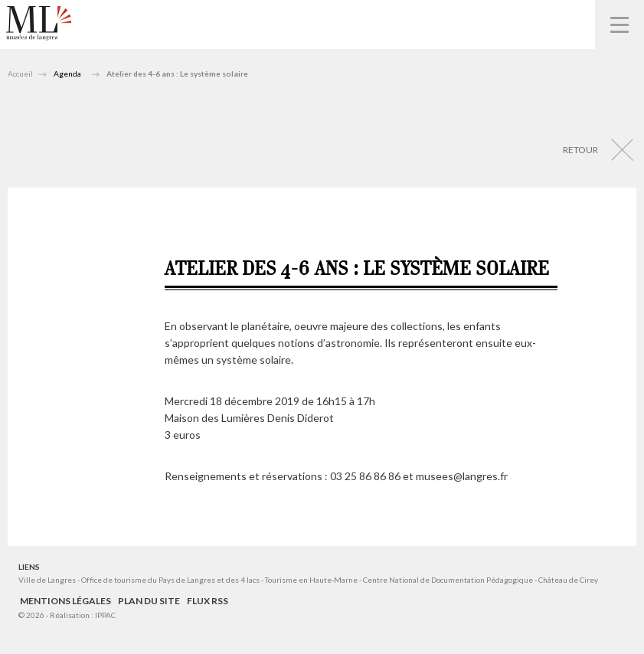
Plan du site (149, 601)
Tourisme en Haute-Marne (311, 580)
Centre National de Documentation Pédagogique (448, 580)
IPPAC (105, 615)
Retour (580, 150)
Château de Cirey (568, 580)
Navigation (619, 25)
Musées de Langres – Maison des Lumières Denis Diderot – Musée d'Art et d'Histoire (39, 23)
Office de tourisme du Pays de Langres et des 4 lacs (171, 580)
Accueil (20, 74)
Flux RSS (208, 601)
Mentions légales (65, 601)
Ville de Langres (47, 580)
